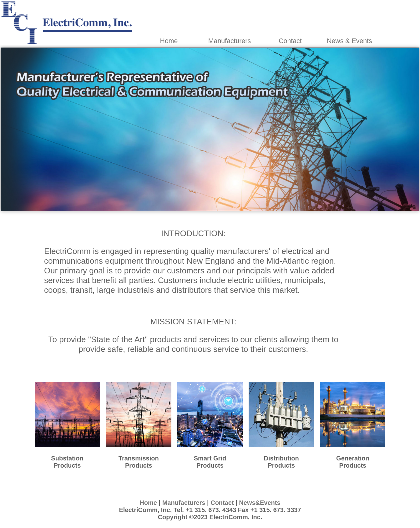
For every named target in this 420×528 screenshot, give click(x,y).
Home (169, 41)
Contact (290, 41)
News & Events (349, 41)
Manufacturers (230, 41)
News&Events (260, 503)
